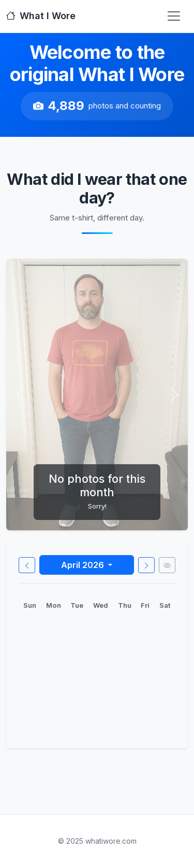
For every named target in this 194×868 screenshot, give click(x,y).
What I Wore (41, 16)
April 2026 (84, 565)
